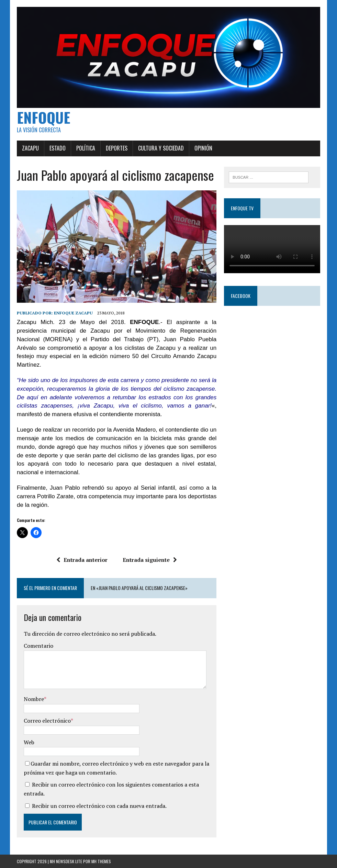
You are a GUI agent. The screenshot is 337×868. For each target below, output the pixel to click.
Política (86, 148)
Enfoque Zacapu (73, 313)
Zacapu (30, 148)
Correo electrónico (47, 721)
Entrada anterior (82, 560)
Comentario (38, 646)
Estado (58, 148)
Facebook (241, 296)
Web (29, 742)
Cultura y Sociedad (161, 148)
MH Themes (101, 861)
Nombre (34, 699)
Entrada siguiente (150, 560)
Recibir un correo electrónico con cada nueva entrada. (99, 806)
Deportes (117, 148)
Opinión (203, 148)
